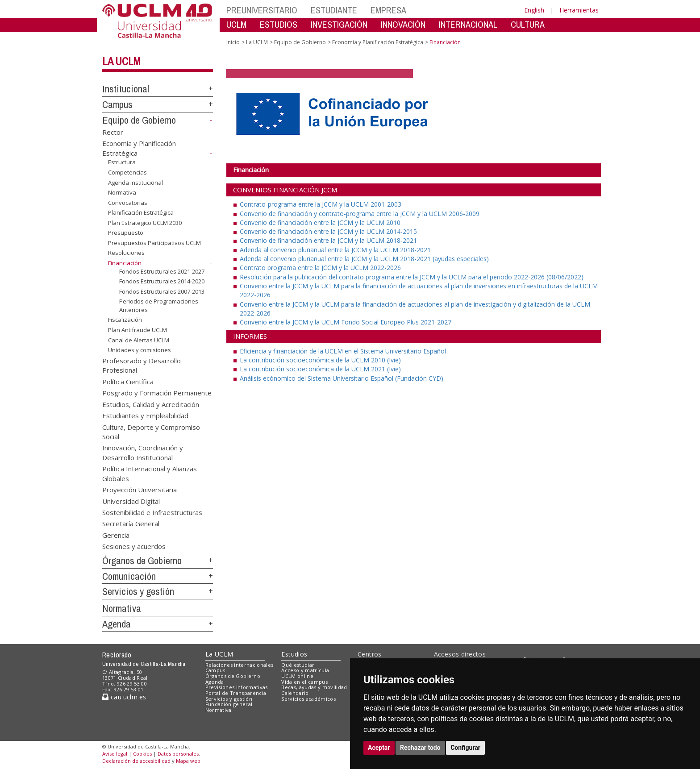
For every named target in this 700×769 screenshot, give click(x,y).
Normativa (122, 192)
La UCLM (121, 61)
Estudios (294, 654)
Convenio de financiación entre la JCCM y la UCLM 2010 (320, 222)
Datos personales (178, 754)
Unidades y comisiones (140, 350)
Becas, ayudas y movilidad (314, 687)
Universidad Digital (131, 501)
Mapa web (188, 761)
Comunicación (129, 576)
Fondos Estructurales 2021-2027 (162, 271)
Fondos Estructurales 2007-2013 (162, 291)
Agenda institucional (135, 182)
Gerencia (116, 535)
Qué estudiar (298, 665)
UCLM (236, 24)
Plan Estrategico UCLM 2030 (145, 223)
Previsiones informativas (237, 687)
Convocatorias (128, 203)
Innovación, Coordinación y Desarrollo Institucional (143, 452)
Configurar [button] (465, 748)
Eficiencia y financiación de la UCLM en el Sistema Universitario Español (343, 351)
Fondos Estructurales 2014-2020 (162, 281)
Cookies (142, 754)
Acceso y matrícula (305, 670)
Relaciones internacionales (240, 665)
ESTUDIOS (279, 24)
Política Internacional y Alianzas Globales (150, 473)
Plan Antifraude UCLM (137, 330)
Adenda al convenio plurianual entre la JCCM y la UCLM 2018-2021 (335, 250)
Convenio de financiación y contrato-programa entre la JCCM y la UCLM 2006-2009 (360, 214)
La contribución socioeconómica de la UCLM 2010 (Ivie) (320, 360)
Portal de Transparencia (236, 693)
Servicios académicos (308, 699)
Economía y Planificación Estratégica (378, 42)
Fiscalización (125, 320)
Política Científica (128, 381)
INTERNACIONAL (468, 24)
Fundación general (229, 704)
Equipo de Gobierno (139, 120)
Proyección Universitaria (140, 490)
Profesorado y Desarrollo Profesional (142, 365)
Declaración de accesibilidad (136, 761)
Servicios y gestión (138, 591)
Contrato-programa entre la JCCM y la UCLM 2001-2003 (321, 204)
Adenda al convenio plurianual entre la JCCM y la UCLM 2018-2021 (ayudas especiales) (364, 259)
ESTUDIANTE (334, 10)
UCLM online (297, 676)
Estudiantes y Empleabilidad (145, 416)
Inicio (233, 42)
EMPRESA (388, 10)
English (534, 10)
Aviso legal (115, 754)
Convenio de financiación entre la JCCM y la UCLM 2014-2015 (328, 231)
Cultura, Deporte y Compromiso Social (151, 431)
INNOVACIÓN (403, 24)
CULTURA (528, 24)
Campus (117, 104)
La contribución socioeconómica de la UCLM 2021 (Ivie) (320, 369)
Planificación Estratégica (141, 212)
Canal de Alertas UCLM (139, 340)
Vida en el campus (304, 682)
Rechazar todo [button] (420, 748)
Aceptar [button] (379, 748)
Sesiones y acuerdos (134, 546)
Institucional (126, 89)
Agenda (117, 624)
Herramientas (579, 10)
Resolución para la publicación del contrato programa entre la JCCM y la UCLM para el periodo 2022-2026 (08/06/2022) (412, 277)
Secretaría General (131, 524)
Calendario (295, 693)
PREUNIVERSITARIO (262, 10)
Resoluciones (126, 253)
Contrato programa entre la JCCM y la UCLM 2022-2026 (320, 268)
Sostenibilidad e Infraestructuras (152, 512)
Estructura (122, 162)
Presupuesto (126, 233)
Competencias (127, 172)
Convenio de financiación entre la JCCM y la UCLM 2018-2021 (328, 240)
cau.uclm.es (124, 697)
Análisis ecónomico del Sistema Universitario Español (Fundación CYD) (342, 378)
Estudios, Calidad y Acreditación (151, 404)
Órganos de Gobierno (142, 561)
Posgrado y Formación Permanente (157, 393)
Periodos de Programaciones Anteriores (159, 306)
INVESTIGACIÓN (339, 24)
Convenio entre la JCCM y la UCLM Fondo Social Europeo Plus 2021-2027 (346, 322)
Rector (113, 132)
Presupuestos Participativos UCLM (154, 243)
